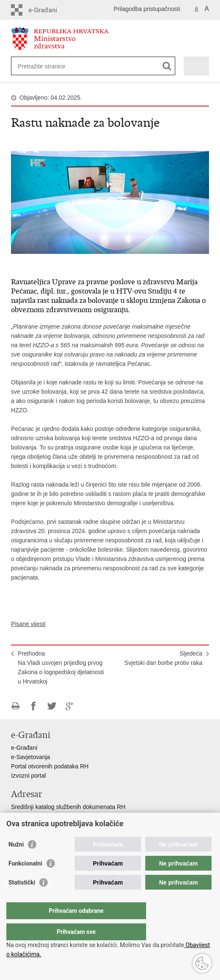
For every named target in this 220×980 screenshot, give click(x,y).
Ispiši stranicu (15, 706)
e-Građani (24, 748)
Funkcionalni (25, 880)
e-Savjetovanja (31, 757)
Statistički (22, 899)
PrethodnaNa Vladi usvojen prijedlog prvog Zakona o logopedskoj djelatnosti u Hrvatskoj (61, 667)
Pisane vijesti (28, 624)
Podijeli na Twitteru (52, 706)
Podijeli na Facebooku (34, 706)
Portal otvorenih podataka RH (50, 766)
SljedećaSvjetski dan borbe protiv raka (163, 658)
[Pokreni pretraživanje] (167, 66)
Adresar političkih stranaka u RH (53, 825)
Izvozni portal (28, 776)
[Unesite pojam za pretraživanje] (48, 66)
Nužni (16, 861)
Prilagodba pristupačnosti (147, 9)
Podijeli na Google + (70, 706)
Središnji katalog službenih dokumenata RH (68, 807)
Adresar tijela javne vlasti (44, 816)
